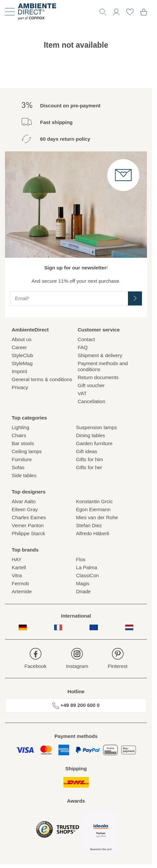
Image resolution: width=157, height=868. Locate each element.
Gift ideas (87, 451)
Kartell (19, 567)
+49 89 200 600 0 (76, 706)
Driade (84, 591)
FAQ (83, 347)
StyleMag (22, 363)
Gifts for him (90, 459)
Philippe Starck (28, 533)
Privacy (20, 387)
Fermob (20, 583)
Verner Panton (28, 525)
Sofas (18, 467)
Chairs (19, 435)
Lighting (21, 427)
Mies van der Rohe (97, 517)
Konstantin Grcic (95, 501)
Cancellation (92, 401)
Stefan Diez (89, 525)
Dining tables (91, 435)
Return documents (98, 377)
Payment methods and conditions (103, 366)
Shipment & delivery (100, 355)
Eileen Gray (25, 509)
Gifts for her (89, 467)
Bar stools (23, 443)
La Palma (87, 567)
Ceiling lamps (27, 451)
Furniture (22, 459)
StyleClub (22, 355)
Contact (87, 339)
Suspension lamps (97, 427)
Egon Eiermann (93, 509)
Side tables (24, 475)
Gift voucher (91, 385)
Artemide (22, 591)
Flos (81, 559)
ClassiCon (88, 575)
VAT (82, 393)
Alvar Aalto (24, 501)
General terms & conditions (42, 379)
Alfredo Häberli (93, 533)
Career (19, 347)
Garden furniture (94, 443)
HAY (17, 559)
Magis (83, 583)
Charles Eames (29, 517)
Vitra (17, 575)
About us (22, 339)
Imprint (19, 371)
